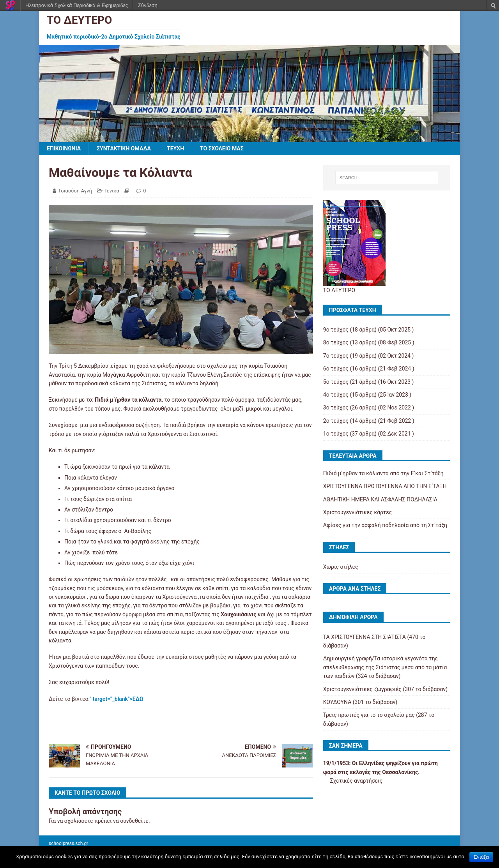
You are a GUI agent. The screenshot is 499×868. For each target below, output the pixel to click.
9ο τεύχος (336, 330)
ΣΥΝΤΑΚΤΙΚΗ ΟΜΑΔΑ (124, 148)
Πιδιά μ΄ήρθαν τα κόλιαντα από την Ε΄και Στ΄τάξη (383, 473)
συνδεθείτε (134, 821)
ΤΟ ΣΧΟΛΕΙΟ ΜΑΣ (222, 148)
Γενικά (112, 191)
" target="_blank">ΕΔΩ (116, 699)
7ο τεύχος (336, 356)
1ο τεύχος (336, 434)
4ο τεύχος (336, 395)
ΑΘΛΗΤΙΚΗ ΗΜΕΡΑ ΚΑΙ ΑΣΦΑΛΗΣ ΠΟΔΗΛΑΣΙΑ (380, 499)
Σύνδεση (148, 5)
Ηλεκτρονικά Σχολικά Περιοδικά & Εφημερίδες (77, 5)
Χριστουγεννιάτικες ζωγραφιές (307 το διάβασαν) (385, 689)
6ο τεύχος (336, 369)
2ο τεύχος (336, 421)
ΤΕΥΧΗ (175, 148)
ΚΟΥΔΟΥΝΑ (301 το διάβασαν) (360, 702)
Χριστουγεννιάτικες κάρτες (357, 512)
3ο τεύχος (336, 408)
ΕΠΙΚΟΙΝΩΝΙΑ (64, 148)
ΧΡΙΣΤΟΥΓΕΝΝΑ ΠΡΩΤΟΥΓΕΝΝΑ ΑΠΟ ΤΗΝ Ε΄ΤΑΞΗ (385, 486)
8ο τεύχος (336, 342)
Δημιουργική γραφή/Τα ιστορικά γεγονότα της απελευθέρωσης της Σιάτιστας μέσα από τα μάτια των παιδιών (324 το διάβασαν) (385, 667)
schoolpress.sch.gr (68, 843)
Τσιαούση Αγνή (75, 191)
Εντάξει (481, 857)
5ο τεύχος (336, 382)
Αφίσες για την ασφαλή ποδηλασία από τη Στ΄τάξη (385, 525)
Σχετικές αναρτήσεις (357, 781)
